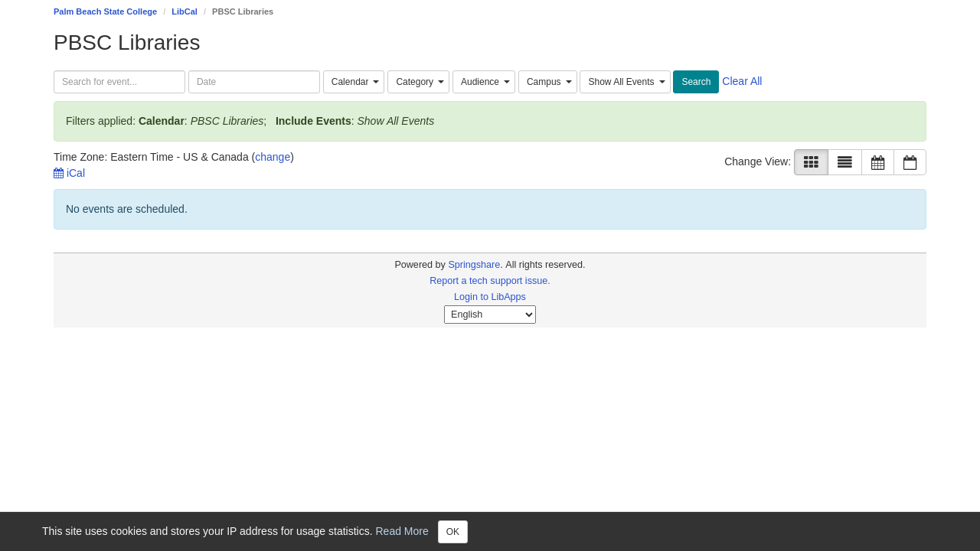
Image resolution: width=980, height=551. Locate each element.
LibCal (185, 11)
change (273, 157)
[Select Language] (490, 315)
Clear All (742, 81)
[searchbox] (119, 82)
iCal (69, 173)
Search (696, 82)
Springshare (474, 265)
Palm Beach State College (105, 11)
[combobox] (354, 82)
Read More (402, 530)
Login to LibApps (490, 297)
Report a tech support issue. (490, 281)
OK (453, 532)
